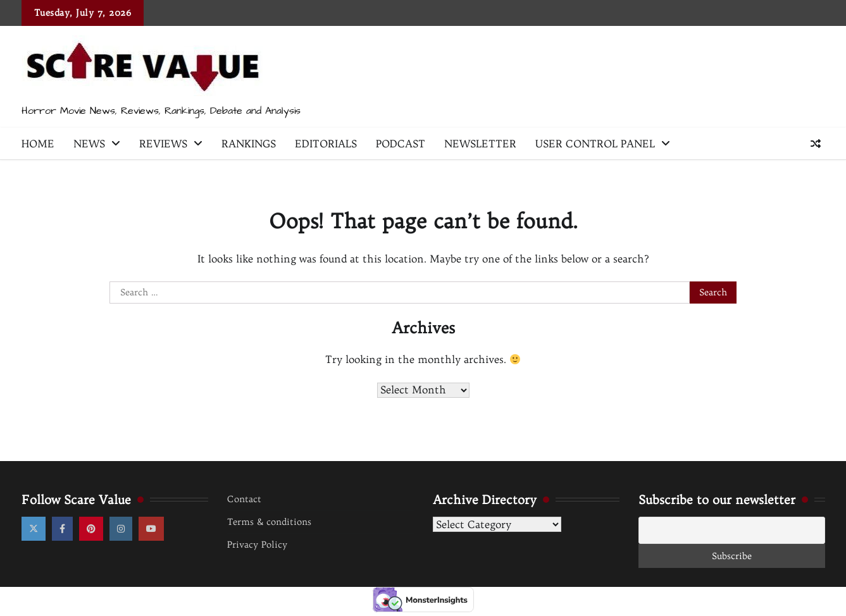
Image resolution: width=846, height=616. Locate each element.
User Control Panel (595, 144)
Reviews (163, 144)
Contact (244, 499)
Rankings (249, 144)
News (89, 144)
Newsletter (480, 144)
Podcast (401, 144)
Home (38, 144)
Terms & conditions (269, 522)
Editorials (326, 144)
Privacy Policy (257, 545)
